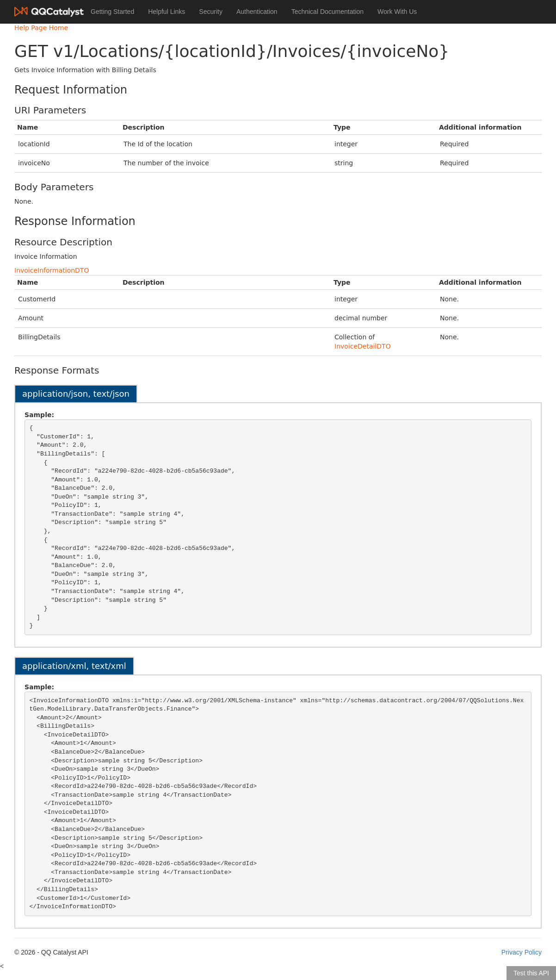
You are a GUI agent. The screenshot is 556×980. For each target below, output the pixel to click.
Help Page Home (41, 28)
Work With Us (397, 12)
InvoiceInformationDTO (52, 270)
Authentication (257, 12)
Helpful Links (167, 12)
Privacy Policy (522, 952)
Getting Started (112, 12)
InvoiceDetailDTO (363, 346)
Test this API (531, 973)
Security (211, 12)
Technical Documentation (327, 12)
